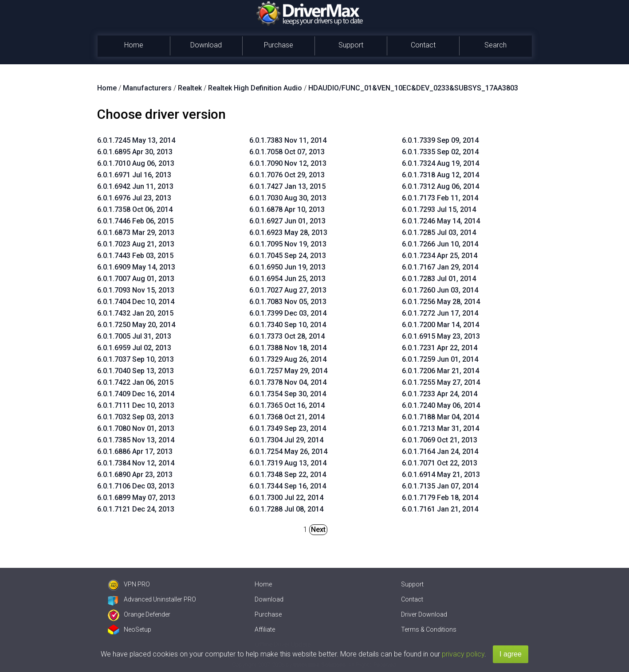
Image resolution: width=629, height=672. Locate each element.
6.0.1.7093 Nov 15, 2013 (136, 290)
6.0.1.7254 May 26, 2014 (288, 451)
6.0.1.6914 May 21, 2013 (441, 475)
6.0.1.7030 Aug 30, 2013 (288, 198)
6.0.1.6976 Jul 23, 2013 (134, 198)
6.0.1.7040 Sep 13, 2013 (136, 371)
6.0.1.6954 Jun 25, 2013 (287, 279)
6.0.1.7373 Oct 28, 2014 (287, 336)
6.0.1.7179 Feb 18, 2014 (440, 498)
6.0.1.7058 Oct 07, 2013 (287, 152)
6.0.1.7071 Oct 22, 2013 (440, 463)
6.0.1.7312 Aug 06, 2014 (440, 186)
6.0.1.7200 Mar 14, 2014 (440, 325)
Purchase (279, 45)
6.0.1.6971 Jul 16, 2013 (134, 175)
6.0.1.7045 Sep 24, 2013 (288, 256)
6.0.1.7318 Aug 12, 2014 (440, 175)
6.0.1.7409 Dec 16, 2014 (136, 394)
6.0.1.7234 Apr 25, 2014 (440, 256)
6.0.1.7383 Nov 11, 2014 (288, 140)
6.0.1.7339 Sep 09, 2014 (440, 140)
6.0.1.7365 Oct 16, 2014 (287, 405)
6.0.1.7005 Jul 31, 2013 (134, 336)
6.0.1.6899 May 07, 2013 (136, 498)
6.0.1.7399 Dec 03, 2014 (288, 313)
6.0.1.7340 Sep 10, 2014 (288, 325)
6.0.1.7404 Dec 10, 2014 (136, 302)
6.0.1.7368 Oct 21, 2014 (287, 417)
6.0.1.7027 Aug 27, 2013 (288, 290)
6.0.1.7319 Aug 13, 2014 (288, 463)
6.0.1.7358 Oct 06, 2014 (135, 209)
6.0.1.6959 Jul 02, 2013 (134, 348)
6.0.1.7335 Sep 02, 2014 (440, 152)
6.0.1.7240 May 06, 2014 (441, 405)
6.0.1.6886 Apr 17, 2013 (135, 451)
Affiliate (265, 629)
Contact (423, 45)
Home (134, 45)
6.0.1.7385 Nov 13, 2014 (136, 440)
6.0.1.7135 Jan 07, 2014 (440, 486)
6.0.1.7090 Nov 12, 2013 (288, 163)
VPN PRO (129, 584)
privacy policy (463, 654)
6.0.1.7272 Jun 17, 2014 (440, 313)
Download (206, 45)
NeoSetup (130, 629)
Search (495, 45)
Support (351, 45)
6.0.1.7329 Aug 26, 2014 (288, 359)
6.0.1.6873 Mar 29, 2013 (136, 232)
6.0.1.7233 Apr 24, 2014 (440, 394)
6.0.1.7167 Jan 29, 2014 (440, 267)
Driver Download (424, 614)
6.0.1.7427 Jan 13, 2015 (287, 186)
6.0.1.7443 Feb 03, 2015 (135, 256)
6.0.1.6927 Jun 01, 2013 (287, 221)
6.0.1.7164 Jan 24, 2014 (440, 451)
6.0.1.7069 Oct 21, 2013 (440, 440)
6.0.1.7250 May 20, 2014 (136, 325)
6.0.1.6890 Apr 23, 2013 (135, 475)
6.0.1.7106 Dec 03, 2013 (136, 486)
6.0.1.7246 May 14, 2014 (441, 221)
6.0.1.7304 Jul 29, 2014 (286, 440)
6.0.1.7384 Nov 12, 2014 (136, 463)
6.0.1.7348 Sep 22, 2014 (288, 475)
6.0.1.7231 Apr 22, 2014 (440, 348)
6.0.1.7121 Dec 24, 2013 (136, 509)
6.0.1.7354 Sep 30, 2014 (288, 394)
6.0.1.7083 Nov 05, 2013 (288, 302)
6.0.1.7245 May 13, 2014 (136, 140)
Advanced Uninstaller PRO (152, 599)
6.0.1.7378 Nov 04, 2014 (288, 382)
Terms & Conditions (429, 629)
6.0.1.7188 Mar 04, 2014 (440, 417)
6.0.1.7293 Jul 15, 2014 (439, 209)
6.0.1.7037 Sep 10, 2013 (136, 359)
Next (318, 529)
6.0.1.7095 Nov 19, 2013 (288, 244)
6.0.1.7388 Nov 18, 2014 (288, 348)
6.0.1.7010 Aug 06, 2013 (136, 163)
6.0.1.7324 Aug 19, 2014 (440, 163)
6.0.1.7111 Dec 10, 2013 (136, 405)
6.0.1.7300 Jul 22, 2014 (286, 498)
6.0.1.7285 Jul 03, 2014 (439, 232)
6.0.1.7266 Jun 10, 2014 (440, 244)
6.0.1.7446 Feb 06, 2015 (135, 221)
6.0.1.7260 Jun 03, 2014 (440, 290)
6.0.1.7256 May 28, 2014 (441, 302)
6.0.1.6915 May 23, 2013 (441, 336)
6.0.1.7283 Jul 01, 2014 (439, 279)
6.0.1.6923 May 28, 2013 (288, 232)
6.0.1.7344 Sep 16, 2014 (288, 486)
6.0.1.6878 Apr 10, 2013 (287, 209)
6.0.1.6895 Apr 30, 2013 (135, 152)
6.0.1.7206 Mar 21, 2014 (440, 371)
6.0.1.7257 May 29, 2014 (288, 371)
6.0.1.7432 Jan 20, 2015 (135, 313)
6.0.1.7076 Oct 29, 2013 (287, 175)
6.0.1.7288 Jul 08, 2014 (286, 509)
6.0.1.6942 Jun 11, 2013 (135, 186)
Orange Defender (139, 614)
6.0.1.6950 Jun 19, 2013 (287, 267)
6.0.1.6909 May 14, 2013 (136, 267)
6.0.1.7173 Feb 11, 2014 (440, 198)
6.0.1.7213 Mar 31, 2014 (440, 428)
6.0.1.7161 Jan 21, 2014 (440, 509)
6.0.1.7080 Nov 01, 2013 (136, 428)
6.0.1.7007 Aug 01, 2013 (136, 279)
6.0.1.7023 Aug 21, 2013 (136, 244)
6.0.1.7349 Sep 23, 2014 (288, 428)
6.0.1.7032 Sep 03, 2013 (136, 417)
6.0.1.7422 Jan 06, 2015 (135, 382)
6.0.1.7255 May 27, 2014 (441, 382)
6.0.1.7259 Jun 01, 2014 (440, 359)
